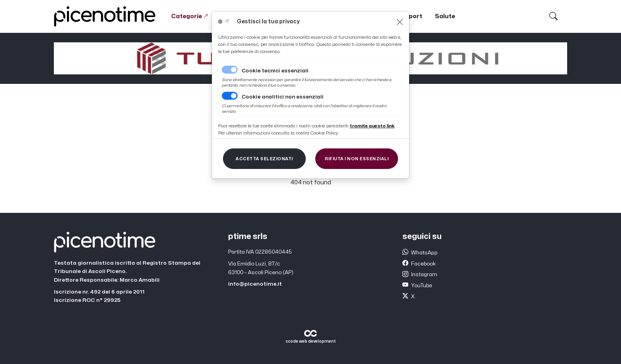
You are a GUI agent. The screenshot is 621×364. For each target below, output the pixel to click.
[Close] (400, 22)
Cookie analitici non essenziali (283, 97)
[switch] (230, 96)
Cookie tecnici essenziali (275, 71)
